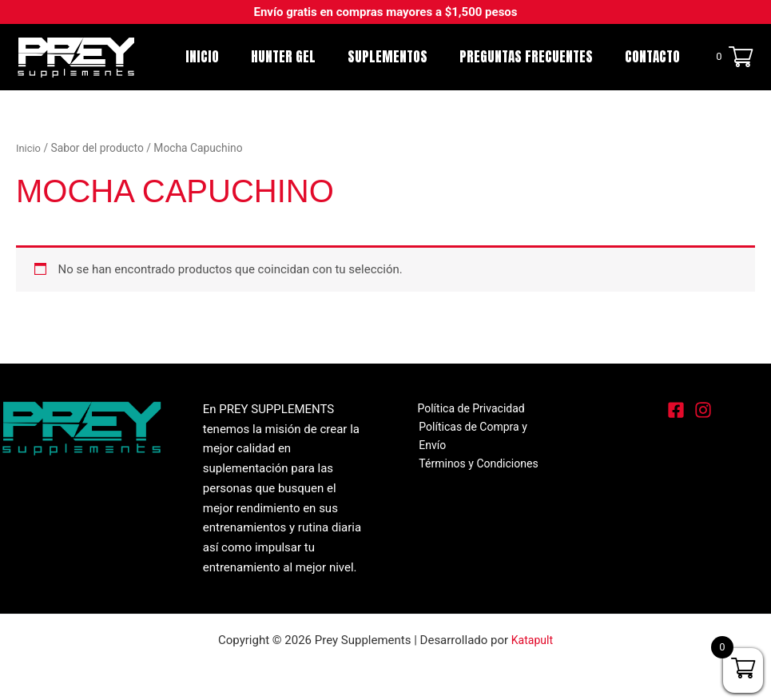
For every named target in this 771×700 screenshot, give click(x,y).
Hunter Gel (300, 57)
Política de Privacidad (463, 409)
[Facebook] (676, 410)
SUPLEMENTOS (399, 57)
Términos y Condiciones (475, 448)
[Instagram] (703, 410)
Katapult (532, 640)
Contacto (655, 57)
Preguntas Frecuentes (533, 57)
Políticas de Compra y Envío (485, 429)
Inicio (224, 57)
